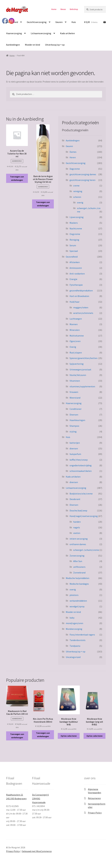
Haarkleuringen (77, 420)
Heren (73, 157)
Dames (73, 152)
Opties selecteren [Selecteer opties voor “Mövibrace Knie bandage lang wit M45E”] (94, 736)
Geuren (59, 22)
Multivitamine (77, 336)
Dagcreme (75, 169)
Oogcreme (75, 234)
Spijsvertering (77, 364)
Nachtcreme (76, 228)
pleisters (74, 595)
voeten (77, 533)
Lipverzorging (77, 217)
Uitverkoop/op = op (55, 45)
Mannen (74, 324)
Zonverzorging (77, 556)
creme (76, 186)
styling (73, 432)
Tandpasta (75, 646)
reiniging (78, 191)
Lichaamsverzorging (41, 33)
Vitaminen (75, 381)
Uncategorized (73, 657)
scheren (77, 197)
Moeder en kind (32, 45)
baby (72, 618)
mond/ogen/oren (74, 623)
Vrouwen (74, 392)
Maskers (74, 223)
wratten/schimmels (83, 313)
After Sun (78, 561)
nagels (77, 527)
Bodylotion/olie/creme (81, 494)
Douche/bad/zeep (78, 510)
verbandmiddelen (78, 601)
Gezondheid (72, 257)
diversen (74, 448)
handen (77, 522)
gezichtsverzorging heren (82, 180)
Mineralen (75, 330)
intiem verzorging (79, 539)
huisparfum (75, 454)
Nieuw (63, 9)
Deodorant (75, 499)
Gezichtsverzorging (37, 22)
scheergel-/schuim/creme (86, 550)
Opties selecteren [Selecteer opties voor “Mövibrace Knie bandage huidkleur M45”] (69, 736)
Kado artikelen (67, 33)
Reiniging (74, 240)
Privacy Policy (95, 813)
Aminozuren (76, 268)
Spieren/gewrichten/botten (83, 358)
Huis (74, 22)
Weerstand (75, 398)
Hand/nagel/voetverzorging (84, 516)
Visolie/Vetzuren (78, 375)
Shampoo (74, 426)
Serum (73, 245)
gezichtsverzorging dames (83, 174)
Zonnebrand (79, 573)
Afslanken (75, 262)
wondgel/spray (77, 606)
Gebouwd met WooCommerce (37, 851)
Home (54, 9)
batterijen (75, 443)
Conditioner (76, 409)
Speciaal (74, 251)
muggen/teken (81, 307)
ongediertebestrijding (81, 465)
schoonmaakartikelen (81, 471)
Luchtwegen (76, 319)
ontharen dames (78, 544)
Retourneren (94, 798)
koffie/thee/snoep (79, 460)
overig (80, 202)
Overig (73, 347)
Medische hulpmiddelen (78, 578)
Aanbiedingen (13, 45)
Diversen (74, 415)
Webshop (74, 9)
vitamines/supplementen (82, 386)
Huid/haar (75, 302)
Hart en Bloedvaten (79, 296)
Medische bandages (79, 584)
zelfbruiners (79, 567)
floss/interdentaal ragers (82, 635)
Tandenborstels (78, 640)
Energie (73, 279)
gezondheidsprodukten (81, 291)
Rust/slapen (76, 353)
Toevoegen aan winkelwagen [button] (17, 178)
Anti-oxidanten (77, 274)
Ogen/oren (75, 341)
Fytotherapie (76, 285)
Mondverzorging (74, 629)
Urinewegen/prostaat (80, 369)
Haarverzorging (14, 33)
